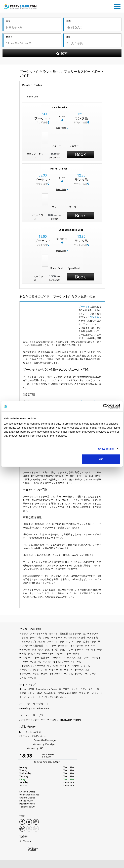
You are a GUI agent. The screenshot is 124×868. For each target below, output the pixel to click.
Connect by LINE (31, 748)
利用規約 (73, 693)
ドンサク (98, 650)
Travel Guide (50, 693)
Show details (106, 449)
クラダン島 (35, 638)
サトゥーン (56, 638)
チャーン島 (25, 650)
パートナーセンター (29, 720)
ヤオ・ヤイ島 (56, 670)
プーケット (43, 118)
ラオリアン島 (81, 670)
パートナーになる (50, 720)
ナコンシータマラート (39, 654)
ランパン (79, 674)
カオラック (76, 634)
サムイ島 (68, 638)
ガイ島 (44, 634)
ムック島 (86, 666)
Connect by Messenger (38, 740)
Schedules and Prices (47, 689)
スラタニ (51, 642)
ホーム (23, 689)
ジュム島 (41, 642)
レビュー (32, 693)
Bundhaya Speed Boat (71, 230)
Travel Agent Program (70, 720)
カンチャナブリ (91, 634)
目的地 (31, 689)
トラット (79, 650)
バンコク (47, 662)
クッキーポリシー (28, 697)
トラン (88, 650)
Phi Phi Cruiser (59, 169)
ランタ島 (81, 118)
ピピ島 (56, 662)
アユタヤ (34, 634)
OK (101, 459)
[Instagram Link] (36, 822)
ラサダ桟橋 (43, 122)
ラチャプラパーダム (29, 674)
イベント (84, 689)
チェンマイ (91, 646)
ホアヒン (64, 666)
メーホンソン (26, 670)
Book (80, 154)
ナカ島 (23, 654)
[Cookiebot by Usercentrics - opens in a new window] (106, 406)
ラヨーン (45, 674)
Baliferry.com (43, 708)
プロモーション (70, 689)
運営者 (23, 693)
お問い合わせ (60, 697)
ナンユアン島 (73, 658)
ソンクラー (51, 646)
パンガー (24, 662)
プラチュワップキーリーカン (34, 666)
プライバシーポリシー (90, 693)
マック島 (75, 666)
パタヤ (95, 658)
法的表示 (62, 693)
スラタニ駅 (95, 642)
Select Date (31, 97)
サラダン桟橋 (81, 122)
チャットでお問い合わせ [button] (33, 736)
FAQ (40, 693)
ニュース (95, 689)
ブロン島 (54, 666)
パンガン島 (35, 662)
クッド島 (24, 638)
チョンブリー (66, 650)
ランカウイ (57, 674)
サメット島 (92, 638)
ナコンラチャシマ (56, 658)
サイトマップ (45, 697)
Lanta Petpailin (59, 107)
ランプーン (91, 674)
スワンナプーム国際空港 (31, 646)
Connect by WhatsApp (37, 744)
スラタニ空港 (81, 642)
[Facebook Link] (22, 822)
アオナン (24, 634)
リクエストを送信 (30, 732)
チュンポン (38, 650)
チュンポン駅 (51, 650)
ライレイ (68, 670)
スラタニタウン (65, 642)
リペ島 (23, 678)
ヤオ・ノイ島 (41, 670)
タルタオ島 (78, 646)
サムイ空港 (80, 638)
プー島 (78, 662)
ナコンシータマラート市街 (64, 654)
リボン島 (32, 678)
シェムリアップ (27, 642)
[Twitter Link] (29, 822)
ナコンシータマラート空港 (32, 658)
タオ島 (61, 646)
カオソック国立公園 (59, 634)
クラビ (46, 638)
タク (68, 646)
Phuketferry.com (27, 708)
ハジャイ (86, 658)
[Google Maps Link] (22, 829)
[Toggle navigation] (118, 6)
